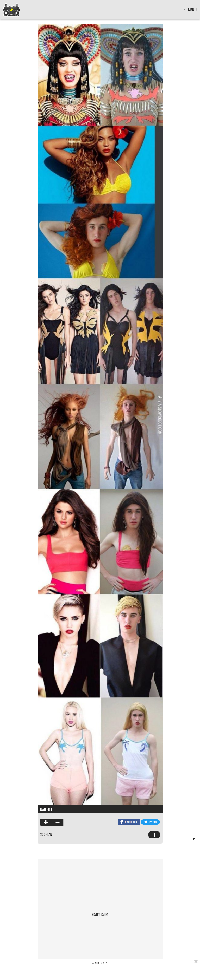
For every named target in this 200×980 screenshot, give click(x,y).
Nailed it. (47, 809)
